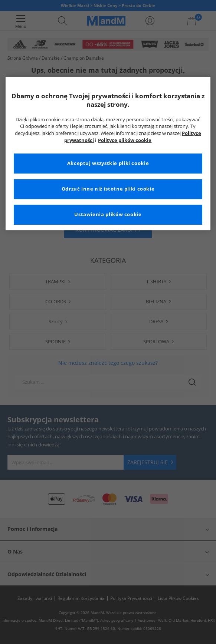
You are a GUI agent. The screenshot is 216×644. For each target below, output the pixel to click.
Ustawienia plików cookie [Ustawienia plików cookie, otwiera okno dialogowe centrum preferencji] (108, 214)
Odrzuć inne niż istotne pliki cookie (108, 189)
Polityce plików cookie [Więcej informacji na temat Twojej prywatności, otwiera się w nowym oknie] (125, 140)
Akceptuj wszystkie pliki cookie (108, 163)
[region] (108, 154)
